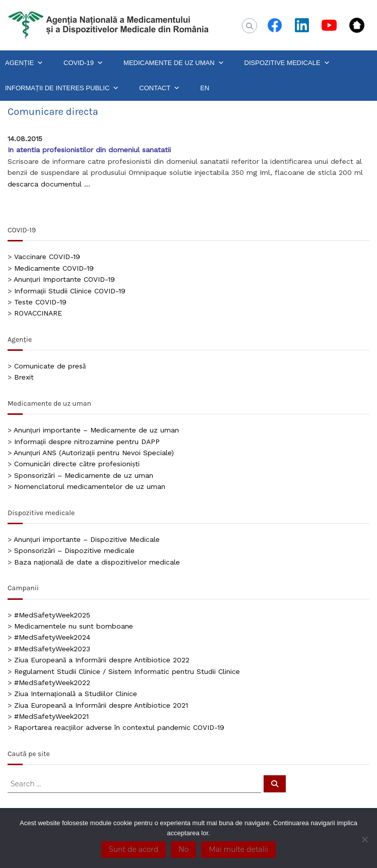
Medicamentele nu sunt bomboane (74, 626)
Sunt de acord (134, 849)
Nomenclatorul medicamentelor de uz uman (90, 486)
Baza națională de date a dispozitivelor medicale (97, 562)
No (183, 849)
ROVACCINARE (38, 313)
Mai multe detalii (238, 849)
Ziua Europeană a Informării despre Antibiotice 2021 (101, 705)
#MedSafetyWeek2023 (52, 649)
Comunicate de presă (50, 366)
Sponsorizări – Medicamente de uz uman (84, 475)
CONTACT (160, 88)
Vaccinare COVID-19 (47, 257)
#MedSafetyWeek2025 (52, 615)
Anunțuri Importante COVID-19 (64, 279)
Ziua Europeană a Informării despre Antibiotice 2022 (102, 660)
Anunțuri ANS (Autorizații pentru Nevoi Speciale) (94, 453)
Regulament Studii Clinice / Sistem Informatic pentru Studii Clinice (127, 671)
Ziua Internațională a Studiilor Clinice (76, 694)
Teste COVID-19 (40, 302)
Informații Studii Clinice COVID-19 (70, 291)
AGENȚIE (24, 63)
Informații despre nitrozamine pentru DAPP (87, 442)
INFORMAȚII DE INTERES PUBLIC (62, 88)
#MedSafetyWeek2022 (52, 683)
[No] (364, 839)
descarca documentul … (49, 184)
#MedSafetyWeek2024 (52, 637)
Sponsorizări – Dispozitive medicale (74, 550)
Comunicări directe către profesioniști (77, 464)
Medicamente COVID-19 (54, 268)
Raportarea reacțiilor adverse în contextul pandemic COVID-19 (119, 727)
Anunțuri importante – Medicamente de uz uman (96, 430)
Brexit (24, 377)
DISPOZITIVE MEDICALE (287, 63)
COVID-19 (83, 63)
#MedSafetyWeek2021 (51, 716)
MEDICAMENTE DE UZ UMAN (174, 63)
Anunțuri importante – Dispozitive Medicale (87, 539)
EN (205, 88)
